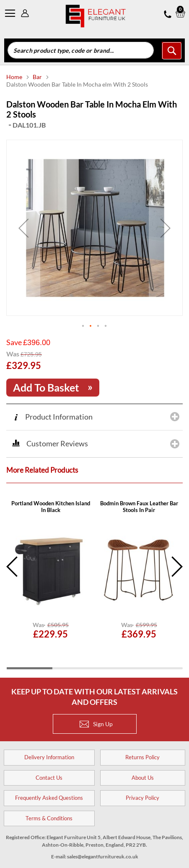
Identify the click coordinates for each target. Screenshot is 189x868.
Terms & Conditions (49, 814)
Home (15, 77)
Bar (38, 77)
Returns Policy (142, 753)
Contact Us (49, 773)
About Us (143, 773)
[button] (83, 322)
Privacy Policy (142, 794)
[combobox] (81, 50)
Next (176, 562)
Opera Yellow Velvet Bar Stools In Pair (139, 502)
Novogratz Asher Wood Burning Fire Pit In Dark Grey (51, 502)
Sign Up (96, 720)
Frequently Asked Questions (49, 794)
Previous (13, 562)
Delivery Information (49, 753)
